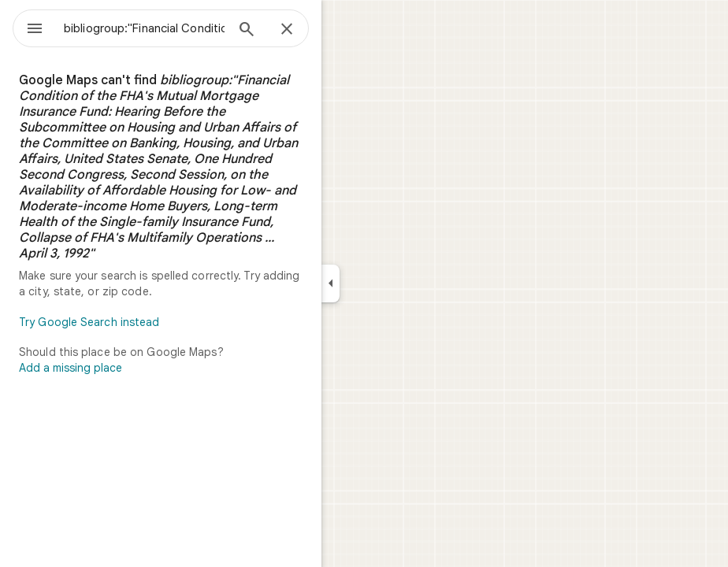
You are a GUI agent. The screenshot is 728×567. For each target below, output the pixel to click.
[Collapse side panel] (331, 283)
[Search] (247, 31)
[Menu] (35, 30)
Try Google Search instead (89, 322)
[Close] (287, 30)
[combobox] (144, 28)
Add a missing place (71, 368)
